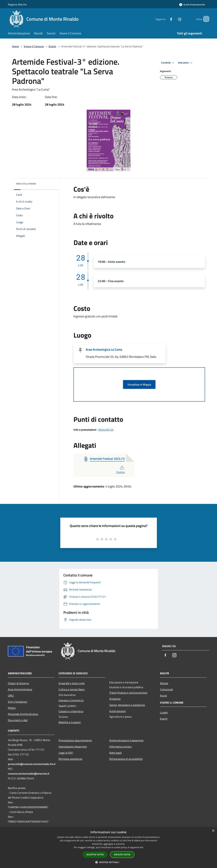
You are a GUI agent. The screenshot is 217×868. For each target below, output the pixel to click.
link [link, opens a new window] (141, 847)
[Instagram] (175, 19)
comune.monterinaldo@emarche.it (29, 774)
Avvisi (163, 696)
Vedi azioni (186, 63)
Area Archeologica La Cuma (104, 349)
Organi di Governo (18, 683)
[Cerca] (205, 19)
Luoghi (164, 712)
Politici (12, 708)
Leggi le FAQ (66, 753)
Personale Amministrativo (23, 714)
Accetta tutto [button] (95, 855)
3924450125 (106, 430)
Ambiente (115, 699)
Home (15, 46)
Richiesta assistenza (70, 759)
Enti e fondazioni (18, 702)
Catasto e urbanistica (71, 711)
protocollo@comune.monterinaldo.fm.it (32, 764)
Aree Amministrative (20, 689)
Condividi (168, 63)
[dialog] (108, 848)
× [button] (213, 831)
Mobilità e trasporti (70, 722)
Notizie (164, 683)
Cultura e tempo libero (72, 689)
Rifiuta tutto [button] (122, 855)
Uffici (11, 696)
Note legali (116, 753)
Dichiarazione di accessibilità (126, 759)
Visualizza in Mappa (139, 384)
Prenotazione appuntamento (75, 740)
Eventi (52, 46)
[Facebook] (166, 19)
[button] (109, 862)
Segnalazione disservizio (73, 747)
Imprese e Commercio (71, 700)
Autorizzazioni (118, 711)
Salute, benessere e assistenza (127, 705)
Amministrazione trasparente (126, 740)
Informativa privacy (121, 747)
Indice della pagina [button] (26, 184)
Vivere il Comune (34, 46)
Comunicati (167, 689)
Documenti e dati (18, 720)
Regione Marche (17, 4)
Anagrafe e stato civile (72, 683)
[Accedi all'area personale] (192, 5)
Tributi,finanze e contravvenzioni (128, 693)
